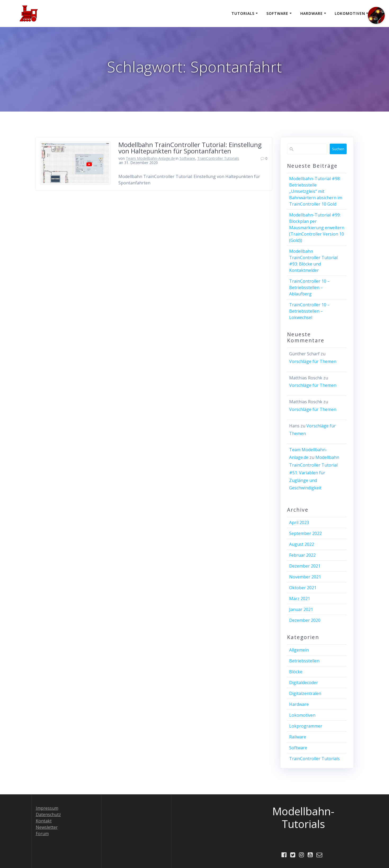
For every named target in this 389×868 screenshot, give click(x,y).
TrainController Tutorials (218, 158)
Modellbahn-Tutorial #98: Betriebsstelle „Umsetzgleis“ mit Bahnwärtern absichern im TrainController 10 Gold (316, 191)
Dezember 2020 (305, 620)
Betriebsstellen (304, 661)
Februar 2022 (302, 555)
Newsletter (47, 827)
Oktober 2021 (303, 588)
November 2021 (305, 577)
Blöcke (296, 672)
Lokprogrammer (306, 726)
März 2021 (300, 599)
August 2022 (302, 544)
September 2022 (305, 533)
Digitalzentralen (305, 693)
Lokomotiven (350, 13)
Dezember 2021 (305, 566)
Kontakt (44, 821)
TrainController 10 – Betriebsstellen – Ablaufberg (309, 287)
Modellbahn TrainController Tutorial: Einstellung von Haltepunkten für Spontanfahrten (190, 148)
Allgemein (299, 650)
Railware (298, 737)
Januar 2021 (301, 609)
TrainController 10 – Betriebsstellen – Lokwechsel (309, 311)
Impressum (47, 808)
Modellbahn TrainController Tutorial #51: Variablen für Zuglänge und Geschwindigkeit (314, 473)
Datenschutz (48, 814)
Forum (42, 833)
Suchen (338, 149)
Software (277, 13)
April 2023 (299, 522)
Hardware (312, 13)
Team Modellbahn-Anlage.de (150, 158)
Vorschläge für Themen (313, 361)
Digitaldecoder (304, 683)
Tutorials (243, 13)
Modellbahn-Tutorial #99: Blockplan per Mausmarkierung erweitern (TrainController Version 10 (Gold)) (317, 228)
